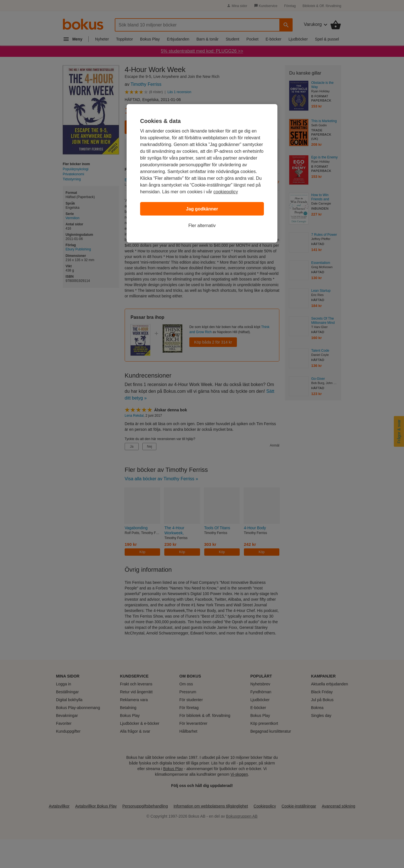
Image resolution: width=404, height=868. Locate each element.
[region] (202, 173)
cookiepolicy (226, 192)
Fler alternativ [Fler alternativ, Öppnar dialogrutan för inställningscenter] (202, 226)
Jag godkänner (202, 209)
